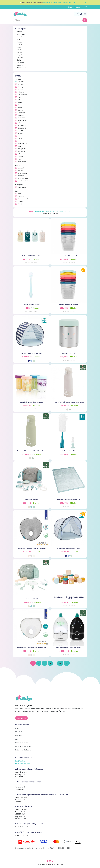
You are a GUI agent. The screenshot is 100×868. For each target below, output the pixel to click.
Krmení (18, 37)
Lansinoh (19, 141)
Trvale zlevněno (21, 173)
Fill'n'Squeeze (21, 126)
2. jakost (19, 201)
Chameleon (20, 113)
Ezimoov (19, 110)
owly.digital (59, 864)
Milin (18, 146)
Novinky (19, 171)
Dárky (18, 60)
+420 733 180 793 (23, 763)
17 (60, 663)
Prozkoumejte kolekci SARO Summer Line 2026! (59, 2)
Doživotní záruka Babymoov (24, 750)
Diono (18, 105)
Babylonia (20, 92)
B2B (17, 739)
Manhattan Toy (21, 144)
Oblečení (19, 57)
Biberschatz (20, 118)
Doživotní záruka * (22, 178)
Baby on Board (21, 95)
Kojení (18, 47)
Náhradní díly (20, 68)
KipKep (19, 138)
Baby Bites (20, 115)
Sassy (18, 159)
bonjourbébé (20, 120)
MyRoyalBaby (21, 149)
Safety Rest (20, 154)
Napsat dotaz (21, 718)
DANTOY (19, 102)
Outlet (18, 204)
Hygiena (19, 42)
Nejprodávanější (51, 212)
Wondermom (21, 162)
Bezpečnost (20, 55)
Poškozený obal (21, 199)
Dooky (18, 107)
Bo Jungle (20, 87)
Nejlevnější (60, 212)
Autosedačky (20, 34)
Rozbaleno (20, 196)
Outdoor (19, 52)
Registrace (78, 7)
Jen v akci (19, 168)
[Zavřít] (85, 2)
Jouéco (19, 136)
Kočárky (19, 32)
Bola (18, 100)
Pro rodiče (19, 63)
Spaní (18, 39)
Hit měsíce (20, 176)
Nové (18, 194)
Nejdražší (68, 212)
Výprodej (19, 65)
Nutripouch (20, 151)
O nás (17, 728)
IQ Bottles (20, 131)
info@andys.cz (21, 761)
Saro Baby (20, 156)
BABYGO (19, 89)
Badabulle (20, 84)
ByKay (18, 123)
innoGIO (19, 133)
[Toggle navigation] (85, 14)
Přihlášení (69, 7)
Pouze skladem (21, 187)
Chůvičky (19, 45)
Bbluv (18, 97)
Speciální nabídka (22, 181)
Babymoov (20, 82)
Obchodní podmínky (22, 743)
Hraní (18, 50)
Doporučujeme (40, 212)
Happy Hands (21, 128)
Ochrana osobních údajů (23, 746)
